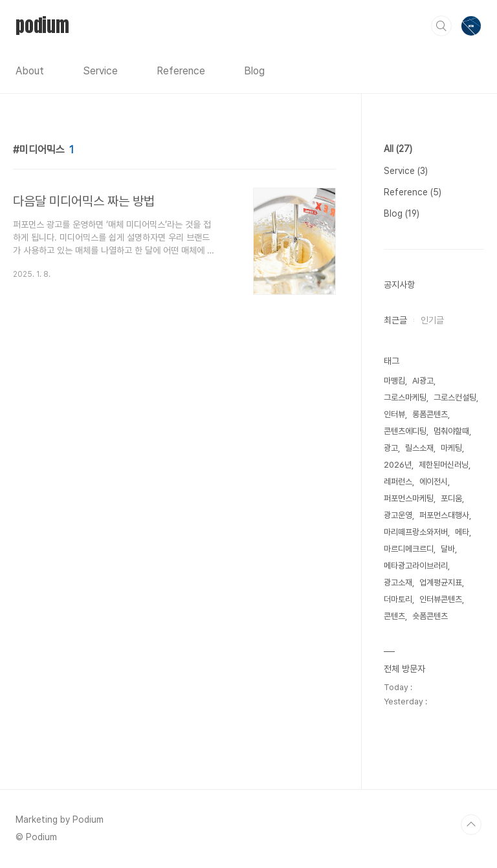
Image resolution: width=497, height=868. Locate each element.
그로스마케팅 (405, 397)
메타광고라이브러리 (416, 566)
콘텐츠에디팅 (405, 431)
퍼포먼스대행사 (444, 515)
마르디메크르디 (409, 549)
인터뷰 (394, 414)
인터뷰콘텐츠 (441, 599)
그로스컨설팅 (455, 397)
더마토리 (398, 599)
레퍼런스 (398, 482)
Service (100, 71)
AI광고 (423, 381)
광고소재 (398, 582)
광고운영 (398, 515)
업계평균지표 (441, 582)
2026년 (398, 465)
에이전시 (434, 482)
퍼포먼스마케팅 (409, 498)
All (398, 149)
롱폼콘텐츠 (430, 414)
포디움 (451, 498)
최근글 (395, 320)
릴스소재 (419, 448)
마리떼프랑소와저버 (416, 532)
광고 (391, 448)
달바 (448, 549)
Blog (254, 71)
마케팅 (451, 448)
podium (42, 25)
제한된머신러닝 (444, 465)
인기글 (432, 320)
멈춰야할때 (451, 431)
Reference (181, 71)
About (30, 71)
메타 (462, 532)
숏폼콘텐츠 (430, 616)
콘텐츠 (394, 616)
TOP (471, 825)
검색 (441, 26)
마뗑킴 (394, 381)
